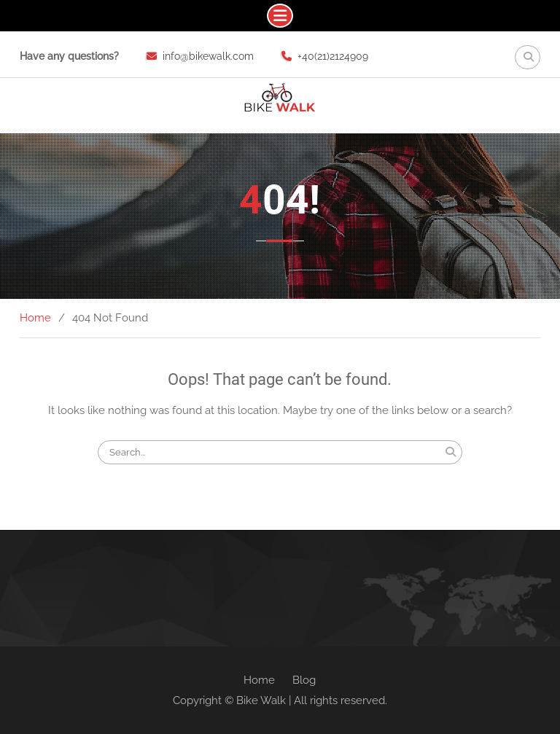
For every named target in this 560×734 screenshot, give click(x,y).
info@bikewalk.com (208, 56)
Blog (304, 680)
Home (259, 680)
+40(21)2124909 (333, 56)
